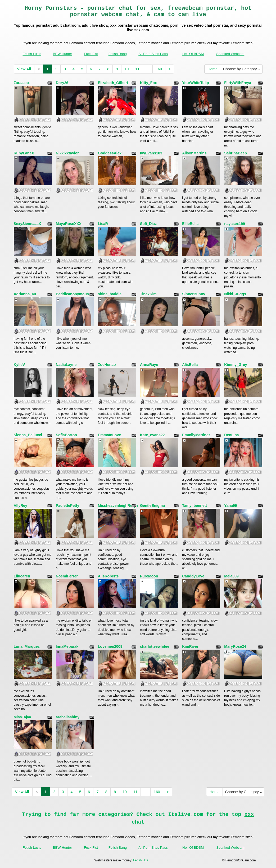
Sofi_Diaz (148, 224)
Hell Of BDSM (193, 54)
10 (127, 69)
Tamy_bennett (194, 506)
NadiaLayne (66, 365)
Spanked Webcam (230, 54)
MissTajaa (22, 717)
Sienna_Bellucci (28, 435)
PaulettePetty (68, 506)
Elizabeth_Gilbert (113, 83)
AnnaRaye (149, 365)
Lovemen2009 (110, 646)
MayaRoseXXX (69, 224)
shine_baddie (110, 294)
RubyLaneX (24, 153)
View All (24, 69)
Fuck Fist (91, 54)
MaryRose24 (235, 646)
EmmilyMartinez (196, 435)
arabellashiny (68, 717)
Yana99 (230, 506)
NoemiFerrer (67, 576)
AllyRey (21, 506)
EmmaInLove (109, 435)
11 (137, 69)
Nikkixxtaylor (67, 153)
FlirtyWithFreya (238, 83)
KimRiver (190, 646)
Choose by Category (242, 69)
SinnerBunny (194, 294)
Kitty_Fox (148, 83)
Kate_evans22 (152, 435)
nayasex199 (235, 224)
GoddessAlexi (110, 153)
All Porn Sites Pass (153, 54)
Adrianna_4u (25, 294)
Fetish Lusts (32, 54)
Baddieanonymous (72, 294)
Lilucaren (22, 576)
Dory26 (62, 83)
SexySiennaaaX (28, 224)
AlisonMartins (194, 153)
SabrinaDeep (236, 153)
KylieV (19, 365)
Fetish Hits (141, 860)
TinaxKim (148, 294)
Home (213, 69)
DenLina (231, 435)
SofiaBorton (66, 435)
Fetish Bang (118, 54)
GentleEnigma (152, 506)
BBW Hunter (62, 54)
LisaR (103, 224)
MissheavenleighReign (118, 506)
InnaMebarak (67, 646)
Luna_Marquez (27, 646)
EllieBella (190, 224)
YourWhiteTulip (195, 83)
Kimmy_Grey (236, 365)
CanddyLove (193, 576)
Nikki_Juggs (235, 294)
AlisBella (190, 365)
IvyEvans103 (151, 153)
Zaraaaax (22, 83)
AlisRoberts (108, 576)
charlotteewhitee (155, 646)
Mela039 (231, 576)
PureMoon (149, 576)
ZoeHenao (107, 365)
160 (159, 69)
